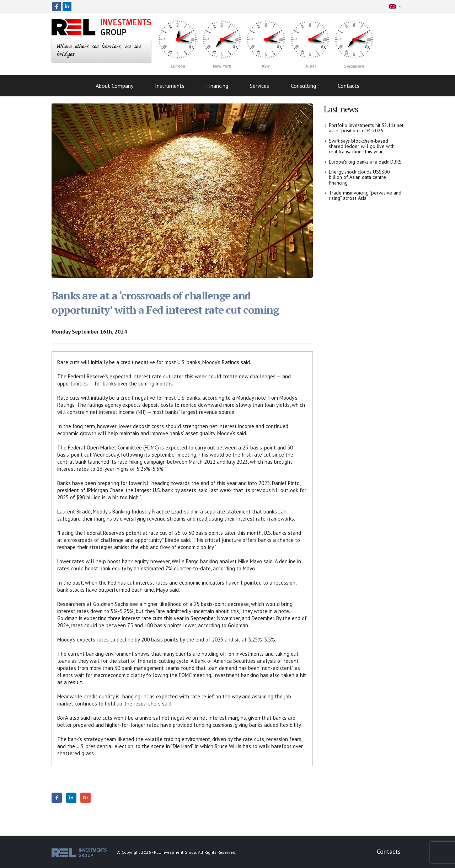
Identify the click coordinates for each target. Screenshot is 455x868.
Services (259, 86)
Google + (85, 798)
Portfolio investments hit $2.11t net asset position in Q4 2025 (366, 128)
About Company (114, 86)
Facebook (57, 798)
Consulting (303, 86)
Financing (217, 86)
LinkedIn (71, 798)
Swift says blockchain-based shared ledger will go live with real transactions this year (362, 146)
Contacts (349, 86)
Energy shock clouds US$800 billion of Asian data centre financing (359, 177)
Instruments (170, 86)
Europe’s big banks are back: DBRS (365, 162)
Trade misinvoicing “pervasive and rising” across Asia (365, 195)
